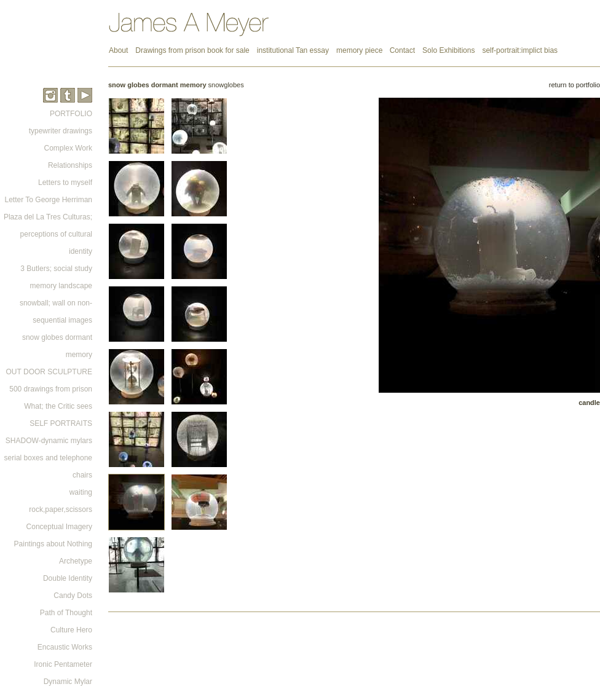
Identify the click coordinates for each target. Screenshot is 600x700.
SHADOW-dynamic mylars (49, 441)
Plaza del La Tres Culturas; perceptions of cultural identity (48, 234)
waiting (81, 492)
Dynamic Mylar (68, 682)
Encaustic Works (65, 647)
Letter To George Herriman (48, 200)
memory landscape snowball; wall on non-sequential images (56, 303)
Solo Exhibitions (448, 50)
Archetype (76, 561)
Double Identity (68, 578)
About (118, 50)
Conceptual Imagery (59, 527)
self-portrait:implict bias (520, 50)
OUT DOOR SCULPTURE (49, 372)
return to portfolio (574, 85)
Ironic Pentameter (63, 664)
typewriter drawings (61, 131)
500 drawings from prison (51, 389)
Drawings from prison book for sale (192, 50)
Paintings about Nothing (53, 544)
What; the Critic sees (58, 406)
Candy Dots (73, 596)
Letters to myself (65, 183)
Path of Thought (66, 613)
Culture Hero (71, 630)
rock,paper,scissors (61, 509)
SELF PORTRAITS (61, 423)
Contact (402, 50)
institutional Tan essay (293, 50)
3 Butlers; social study (56, 269)
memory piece (361, 50)
